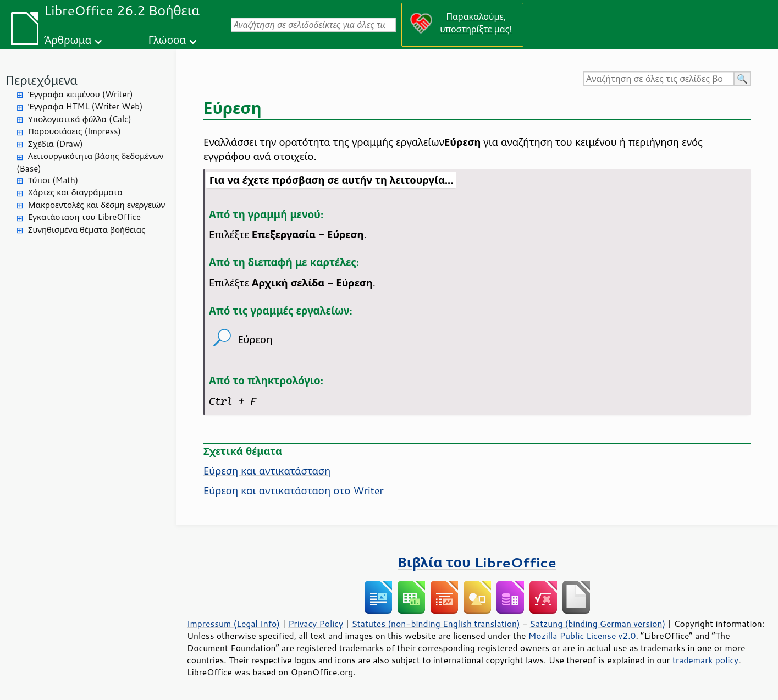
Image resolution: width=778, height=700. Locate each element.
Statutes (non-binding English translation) (435, 624)
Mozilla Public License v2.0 (582, 636)
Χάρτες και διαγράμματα (75, 192)
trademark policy (705, 660)
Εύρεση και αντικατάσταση (267, 471)
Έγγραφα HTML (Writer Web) (85, 106)
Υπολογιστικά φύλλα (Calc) (80, 119)
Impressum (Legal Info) (233, 624)
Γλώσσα (167, 40)
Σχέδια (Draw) (56, 144)
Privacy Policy (316, 624)
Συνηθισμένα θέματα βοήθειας (87, 230)
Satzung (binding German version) (598, 624)
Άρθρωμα (68, 40)
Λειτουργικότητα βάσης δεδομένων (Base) (90, 162)
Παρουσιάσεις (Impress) (75, 131)
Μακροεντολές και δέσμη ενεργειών (96, 205)
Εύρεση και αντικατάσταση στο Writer (294, 490)
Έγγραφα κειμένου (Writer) (81, 94)
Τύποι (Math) (53, 180)
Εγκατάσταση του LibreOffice (84, 217)
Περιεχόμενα (42, 80)
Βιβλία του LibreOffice (477, 562)
